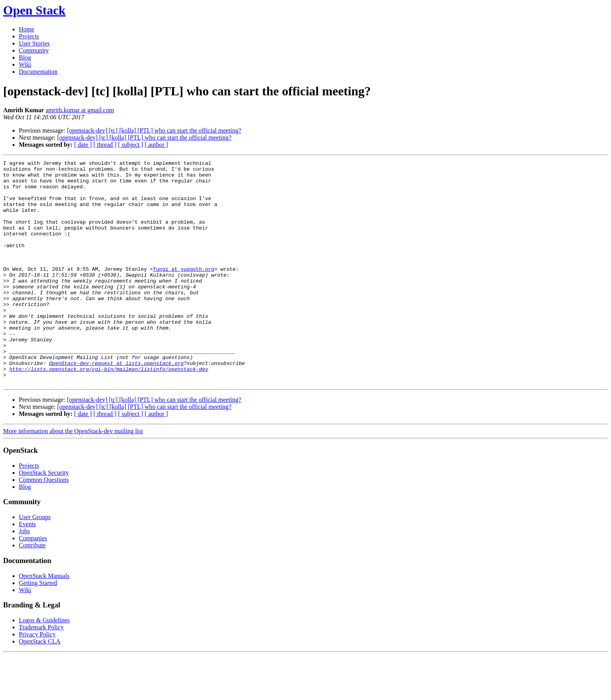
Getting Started (38, 628)
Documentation (38, 72)
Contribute (32, 590)
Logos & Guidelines (44, 665)
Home (26, 29)
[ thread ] (105, 145)
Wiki (25, 65)
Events (27, 569)
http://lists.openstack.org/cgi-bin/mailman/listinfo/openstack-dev (109, 411)
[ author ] (156, 145)
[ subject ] (131, 145)
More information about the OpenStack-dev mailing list (73, 476)
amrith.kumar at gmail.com (80, 110)
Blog (25, 57)
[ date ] (83, 145)
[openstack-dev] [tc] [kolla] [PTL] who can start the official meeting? (154, 130)
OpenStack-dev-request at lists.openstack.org (116, 404)
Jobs (24, 576)
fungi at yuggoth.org (184, 291)
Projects (29, 36)
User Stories (34, 43)
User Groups (35, 562)
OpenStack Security (44, 517)
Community (34, 50)
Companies (33, 583)
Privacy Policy (37, 679)
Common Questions (44, 524)
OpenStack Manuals (44, 621)
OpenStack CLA (40, 686)
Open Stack (34, 10)
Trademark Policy (41, 672)
